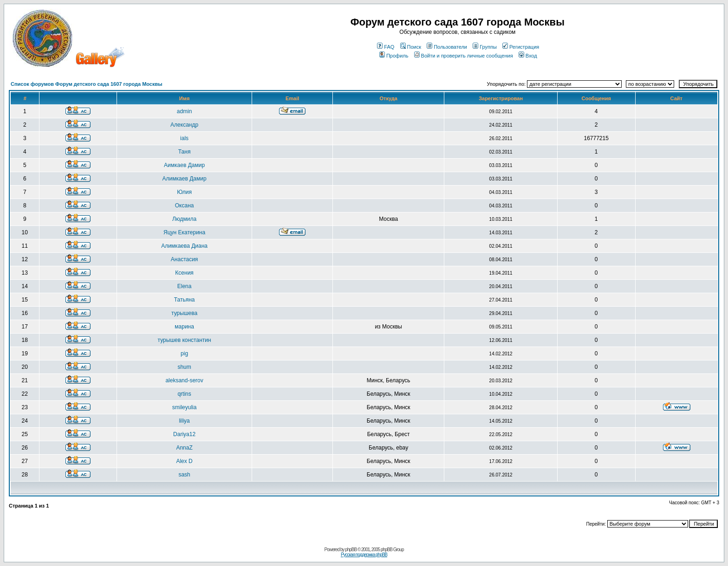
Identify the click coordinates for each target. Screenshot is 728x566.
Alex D (184, 461)
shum (184, 367)
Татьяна (185, 300)
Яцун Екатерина (184, 232)
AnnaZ (184, 448)
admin (185, 111)
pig (184, 354)
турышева (184, 313)
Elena (185, 286)
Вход (528, 56)
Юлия (184, 192)
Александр (184, 125)
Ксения (184, 273)
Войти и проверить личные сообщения (464, 56)
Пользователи (447, 47)
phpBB (351, 550)
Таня (185, 152)
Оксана (185, 206)
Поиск (411, 47)
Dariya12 (184, 434)
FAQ (386, 47)
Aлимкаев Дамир (185, 179)
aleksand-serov (184, 380)
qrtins (184, 394)
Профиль (394, 56)
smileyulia (185, 407)
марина (184, 327)
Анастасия (185, 259)
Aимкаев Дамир (184, 165)
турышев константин (185, 340)
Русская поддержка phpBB (364, 555)
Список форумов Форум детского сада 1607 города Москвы (87, 84)
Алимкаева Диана (184, 246)
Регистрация (521, 47)
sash (184, 475)
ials (184, 138)
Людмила (184, 219)
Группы (485, 47)
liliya (184, 421)
